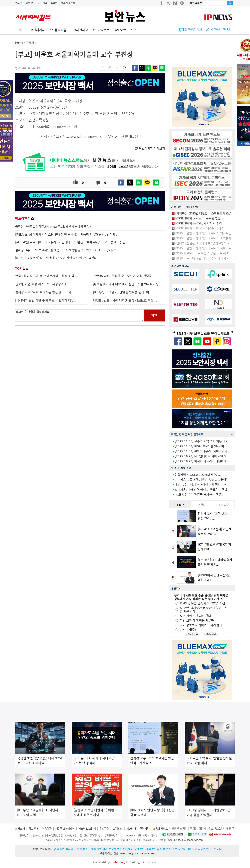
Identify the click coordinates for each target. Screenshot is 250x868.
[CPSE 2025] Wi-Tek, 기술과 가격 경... (200, 223)
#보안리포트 (101, 30)
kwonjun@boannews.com (137, 853)
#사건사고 (81, 30)
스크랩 (54, 3)
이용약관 (47, 828)
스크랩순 (224, 505)
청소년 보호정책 (87, 828)
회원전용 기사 (193, 30)
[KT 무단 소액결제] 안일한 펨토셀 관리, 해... (122, 292)
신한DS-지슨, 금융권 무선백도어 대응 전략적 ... (124, 276)
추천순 (202, 505)
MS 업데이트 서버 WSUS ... (202, 456)
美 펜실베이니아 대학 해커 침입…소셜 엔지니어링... (127, 284)
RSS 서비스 (162, 828)
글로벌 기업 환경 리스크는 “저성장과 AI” (42, 284)
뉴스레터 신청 (68, 3)
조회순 (180, 505)
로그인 (18, 3)
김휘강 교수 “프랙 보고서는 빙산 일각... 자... (45, 292)
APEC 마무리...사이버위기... (202, 451)
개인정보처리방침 (65, 828)
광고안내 (33, 828)
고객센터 (118, 828)
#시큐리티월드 (60, 30)
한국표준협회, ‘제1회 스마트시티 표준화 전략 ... (47, 276)
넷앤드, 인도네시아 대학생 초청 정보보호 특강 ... (125, 300)
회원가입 (30, 3)
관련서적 (144, 828)
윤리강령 (104, 828)
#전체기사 (38, 30)
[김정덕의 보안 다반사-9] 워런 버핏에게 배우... (46, 300)
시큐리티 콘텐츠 (221, 30)
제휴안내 (131, 828)
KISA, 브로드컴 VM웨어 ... (201, 446)
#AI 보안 (120, 30)
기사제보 (43, 3)
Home (19, 43)
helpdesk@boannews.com (189, 840)
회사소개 (20, 828)
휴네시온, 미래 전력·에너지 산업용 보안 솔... (202, 490)
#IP (133, 30)
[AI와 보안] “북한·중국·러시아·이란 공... (199, 495)
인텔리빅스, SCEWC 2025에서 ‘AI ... (198, 475)
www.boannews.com (88, 136)
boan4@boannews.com (55, 126)
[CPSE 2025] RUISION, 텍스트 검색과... (201, 228)
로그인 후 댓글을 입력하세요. (79, 315)
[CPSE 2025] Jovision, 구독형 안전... (199, 218)
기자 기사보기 (150, 148)
